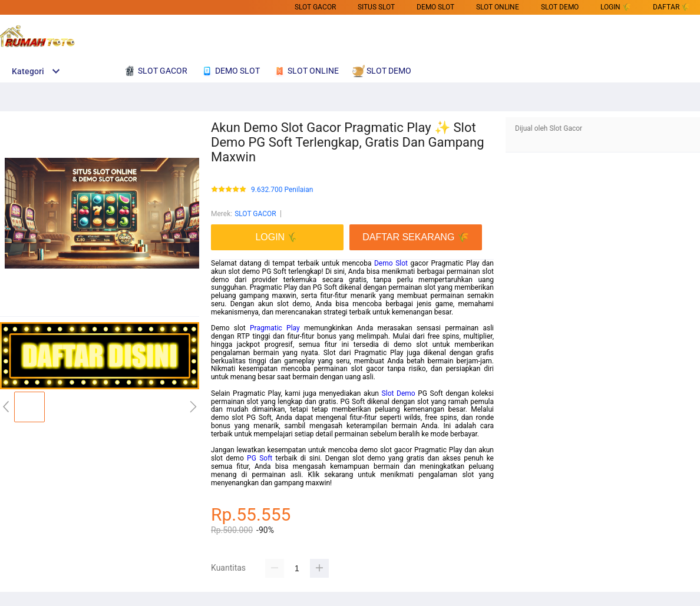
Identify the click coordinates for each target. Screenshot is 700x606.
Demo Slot (391, 263)
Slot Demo (399, 393)
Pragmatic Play (275, 328)
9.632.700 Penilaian (282, 190)
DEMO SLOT (435, 7)
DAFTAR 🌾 (671, 7)
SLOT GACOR (315, 7)
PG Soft (260, 458)
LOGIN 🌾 (616, 7)
